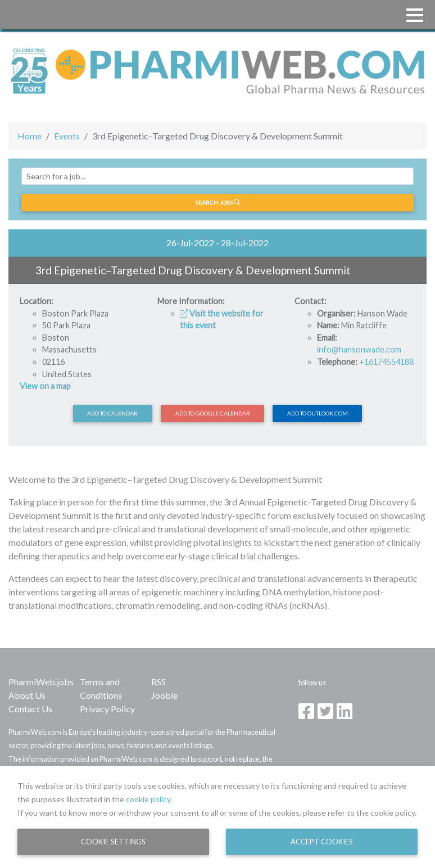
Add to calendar (112, 413)
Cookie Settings (113, 842)
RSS (158, 682)
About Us (27, 695)
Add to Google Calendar (213, 413)
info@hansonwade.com (359, 349)
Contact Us (30, 709)
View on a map (45, 386)
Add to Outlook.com (318, 413)
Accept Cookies (322, 842)
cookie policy (148, 799)
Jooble (164, 695)
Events (67, 136)
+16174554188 (386, 362)
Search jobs (218, 202)
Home (30, 136)
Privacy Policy (107, 709)
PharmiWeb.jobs (41, 682)
